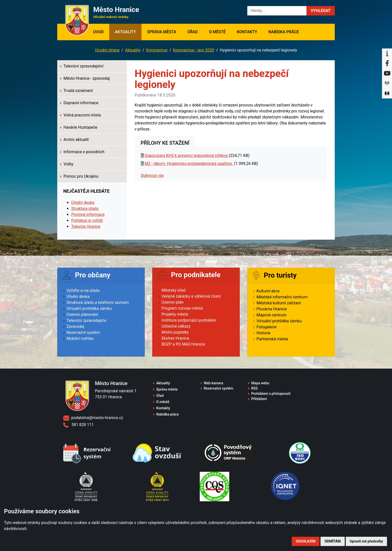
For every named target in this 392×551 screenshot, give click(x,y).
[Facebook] (387, 63)
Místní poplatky (175, 332)
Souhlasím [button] (306, 541)
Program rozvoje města (182, 308)
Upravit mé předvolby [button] (366, 541)
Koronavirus (157, 50)
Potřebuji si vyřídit (87, 221)
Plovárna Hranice (272, 309)
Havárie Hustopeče (79, 127)
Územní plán (172, 302)
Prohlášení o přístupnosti (271, 394)
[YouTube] (387, 73)
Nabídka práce (283, 32)
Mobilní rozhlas (80, 338)
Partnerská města (272, 339)
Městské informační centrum (282, 297)
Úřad (193, 32)
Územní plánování (82, 314)
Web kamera (213, 383)
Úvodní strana (107, 50)
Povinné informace (88, 215)
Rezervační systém (83, 332)
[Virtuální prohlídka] (387, 93)
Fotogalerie (266, 327)
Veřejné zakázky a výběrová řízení (191, 296)
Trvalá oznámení (76, 91)
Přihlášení (259, 399)
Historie (263, 333)
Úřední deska (83, 203)
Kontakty (247, 32)
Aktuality (125, 32)
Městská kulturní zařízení (279, 303)
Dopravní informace (79, 103)
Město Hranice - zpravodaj (85, 78)
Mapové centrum (271, 315)
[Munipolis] (387, 83)
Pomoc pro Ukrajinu (79, 176)
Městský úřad (173, 290)
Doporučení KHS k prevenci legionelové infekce (186, 156)
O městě (217, 32)
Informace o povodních (82, 152)
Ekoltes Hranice (175, 338)
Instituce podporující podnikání (189, 320)
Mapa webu (260, 383)
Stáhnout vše (152, 176)
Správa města (162, 32)
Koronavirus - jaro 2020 (193, 50)
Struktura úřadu (85, 209)
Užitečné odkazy (176, 326)
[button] (321, 11)
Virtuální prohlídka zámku (89, 308)
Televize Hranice (86, 227)
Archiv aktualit (74, 140)
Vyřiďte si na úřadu (83, 290)
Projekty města (175, 314)
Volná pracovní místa (80, 115)
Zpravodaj (75, 326)
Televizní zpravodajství (82, 66)
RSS (254, 388)
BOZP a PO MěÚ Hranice (183, 344)
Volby (67, 164)
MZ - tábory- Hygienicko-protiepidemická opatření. (189, 164)
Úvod (101, 31)
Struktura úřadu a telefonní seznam (98, 302)
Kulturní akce (268, 291)
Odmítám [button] (333, 541)
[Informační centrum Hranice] (387, 53)
